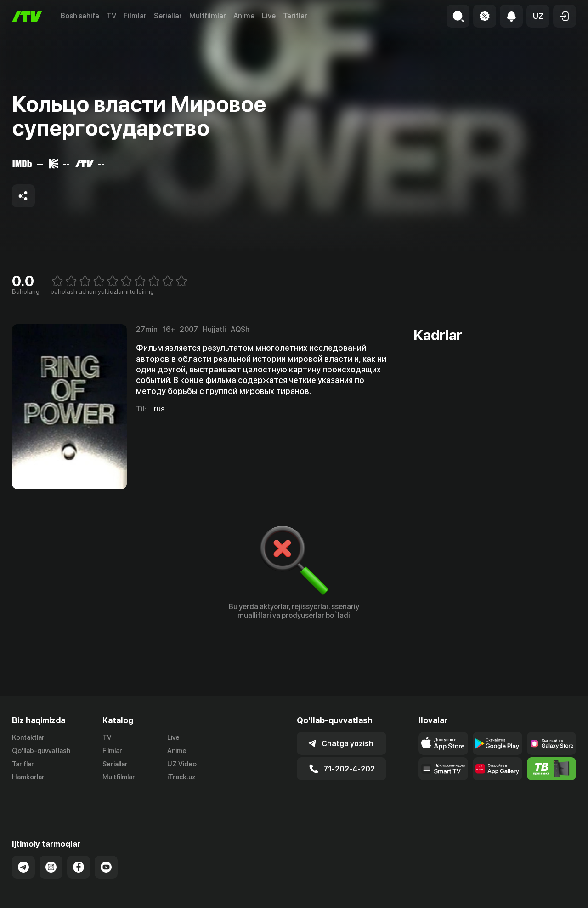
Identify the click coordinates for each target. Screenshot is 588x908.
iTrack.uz (181, 777)
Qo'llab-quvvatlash (41, 751)
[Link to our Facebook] (79, 844)
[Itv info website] (552, 769)
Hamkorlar (28, 777)
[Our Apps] (443, 769)
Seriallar (168, 16)
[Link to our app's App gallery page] (498, 769)
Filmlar (135, 16)
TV (111, 16)
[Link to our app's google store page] (498, 743)
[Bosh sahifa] (27, 16)
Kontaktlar (28, 737)
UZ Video (182, 764)
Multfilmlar (208, 16)
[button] (538, 16)
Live (269, 16)
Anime (244, 16)
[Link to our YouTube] (106, 844)
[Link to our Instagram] (51, 844)
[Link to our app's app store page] (443, 743)
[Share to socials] (23, 196)
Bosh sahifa (80, 16)
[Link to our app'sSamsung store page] (552, 743)
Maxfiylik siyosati (550, 891)
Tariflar (295, 16)
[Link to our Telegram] (23, 844)
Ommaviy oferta (487, 891)
